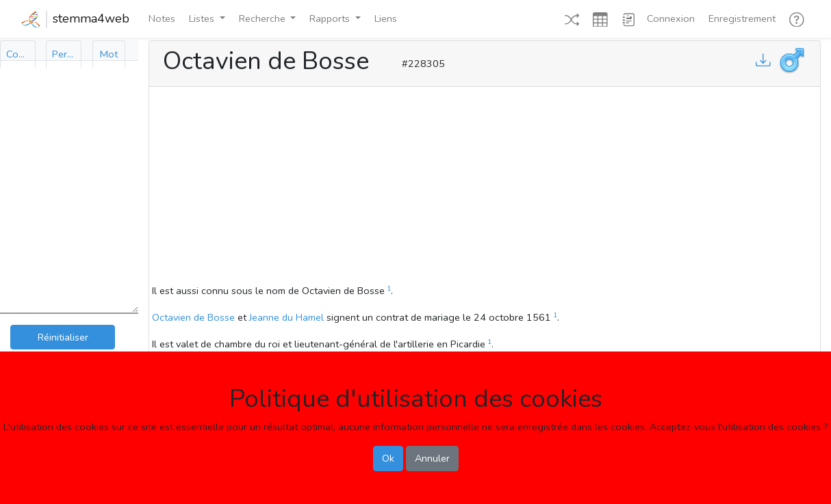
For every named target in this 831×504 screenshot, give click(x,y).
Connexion (671, 18)
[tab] (18, 54)
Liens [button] (386, 18)
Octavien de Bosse (193, 317)
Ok (388, 458)
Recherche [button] (264, 18)
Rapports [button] (331, 18)
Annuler (432, 458)
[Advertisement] (485, 187)
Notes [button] (162, 18)
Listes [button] (203, 18)
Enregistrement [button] (742, 18)
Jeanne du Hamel (286, 317)
